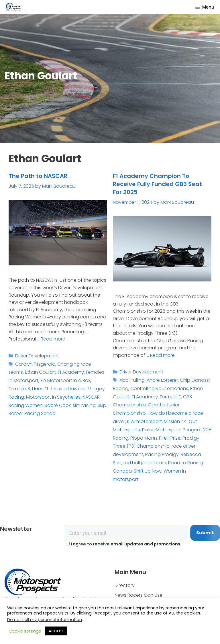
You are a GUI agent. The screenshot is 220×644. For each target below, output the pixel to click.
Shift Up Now (148, 471)
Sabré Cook (58, 405)
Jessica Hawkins (68, 389)
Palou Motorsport (161, 430)
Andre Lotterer (162, 380)
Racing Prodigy (162, 454)
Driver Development (37, 356)
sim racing (84, 405)
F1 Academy (71, 372)
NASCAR (91, 397)
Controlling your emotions (159, 388)
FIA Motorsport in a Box (65, 380)
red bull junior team (145, 463)
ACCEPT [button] (56, 631)
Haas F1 (40, 389)
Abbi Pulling (132, 380)
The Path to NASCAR (38, 176)
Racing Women (26, 405)
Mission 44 (175, 421)
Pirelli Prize (170, 438)
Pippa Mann (144, 438)
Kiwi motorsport (145, 421)
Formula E (170, 397)
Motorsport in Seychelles (53, 397)
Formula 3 (19, 389)
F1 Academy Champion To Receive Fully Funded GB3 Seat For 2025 (157, 184)
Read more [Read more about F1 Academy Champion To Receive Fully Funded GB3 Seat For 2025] (162, 355)
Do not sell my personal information (45, 620)
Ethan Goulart (40, 372)
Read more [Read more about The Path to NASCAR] (53, 339)
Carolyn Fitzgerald (35, 364)
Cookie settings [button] (25, 631)
